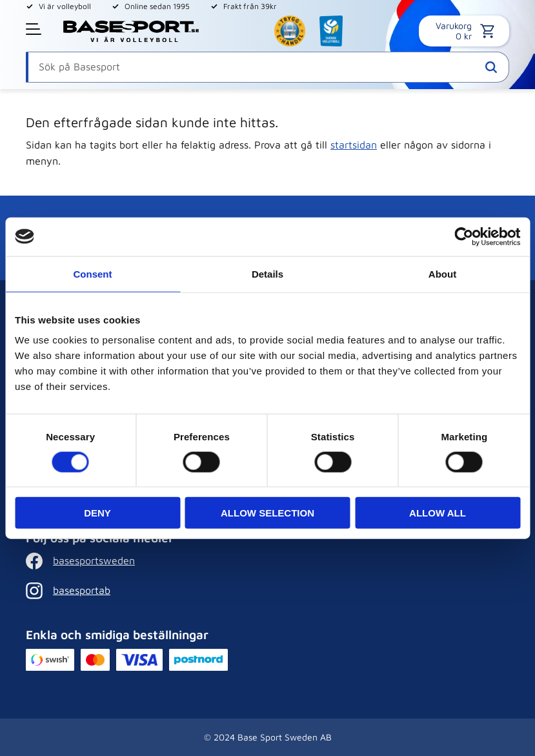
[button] (35, 29)
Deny (97, 513)
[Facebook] (131, 561)
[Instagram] (131, 591)
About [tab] (442, 273)
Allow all (438, 513)
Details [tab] (267, 273)
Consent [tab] (93, 273)
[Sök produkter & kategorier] (267, 67)
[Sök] (491, 67)
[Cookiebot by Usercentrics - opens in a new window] (464, 236)
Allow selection (267, 513)
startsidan (354, 145)
